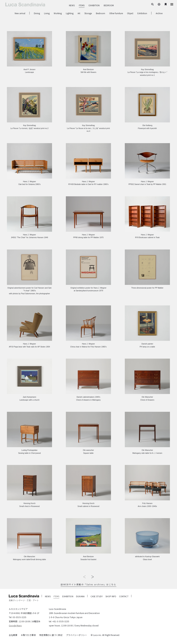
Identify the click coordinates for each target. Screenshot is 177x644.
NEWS (72, 5)
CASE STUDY (97, 596)
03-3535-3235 (19, 617)
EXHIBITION (94, 5)
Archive (159, 13)
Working (58, 13)
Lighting (70, 13)
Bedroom (101, 13)
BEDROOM (109, 5)
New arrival (20, 13)
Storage (88, 13)
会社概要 (13, 635)
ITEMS (82, 5)
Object (130, 13)
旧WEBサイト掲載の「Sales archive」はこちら (88, 584)
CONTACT (124, 596)
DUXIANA (80, 596)
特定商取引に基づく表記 (51, 635)
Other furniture (116, 13)
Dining (37, 13)
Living (47, 13)
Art (79, 13)
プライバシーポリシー (76, 635)
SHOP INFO (111, 596)
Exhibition (142, 13)
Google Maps (15, 625)
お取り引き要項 (28, 635)
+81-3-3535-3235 (61, 621)
